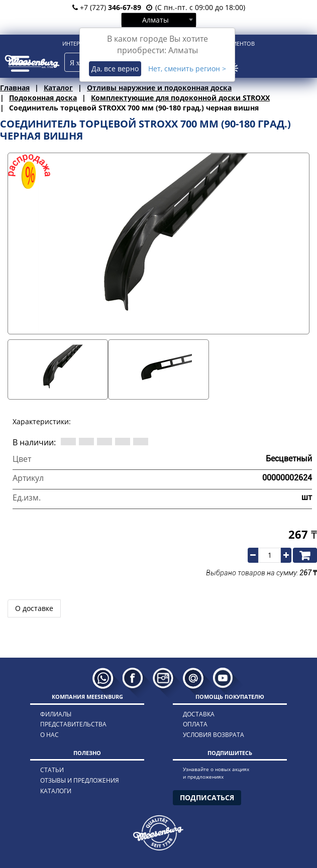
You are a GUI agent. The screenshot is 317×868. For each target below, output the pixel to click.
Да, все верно (115, 69)
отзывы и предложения (80, 780)
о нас (49, 735)
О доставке (34, 608)
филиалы (56, 714)
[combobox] (159, 20)
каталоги (56, 791)
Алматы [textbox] (155, 20)
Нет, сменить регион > (187, 69)
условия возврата (214, 735)
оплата (195, 724)
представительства (73, 724)
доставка (199, 714)
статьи (52, 770)
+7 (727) (107, 7)
